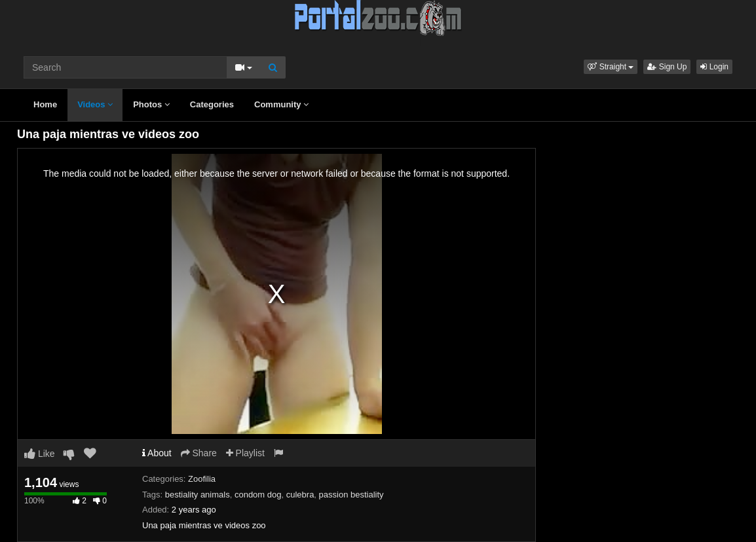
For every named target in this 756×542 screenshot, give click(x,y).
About (157, 453)
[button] (611, 67)
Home (45, 104)
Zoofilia (202, 479)
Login (714, 67)
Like (40, 454)
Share (199, 453)
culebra (300, 495)
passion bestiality (351, 495)
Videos (95, 104)
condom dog (258, 495)
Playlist (245, 453)
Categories (212, 104)
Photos (151, 104)
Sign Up (667, 67)
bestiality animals (198, 495)
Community (281, 104)
